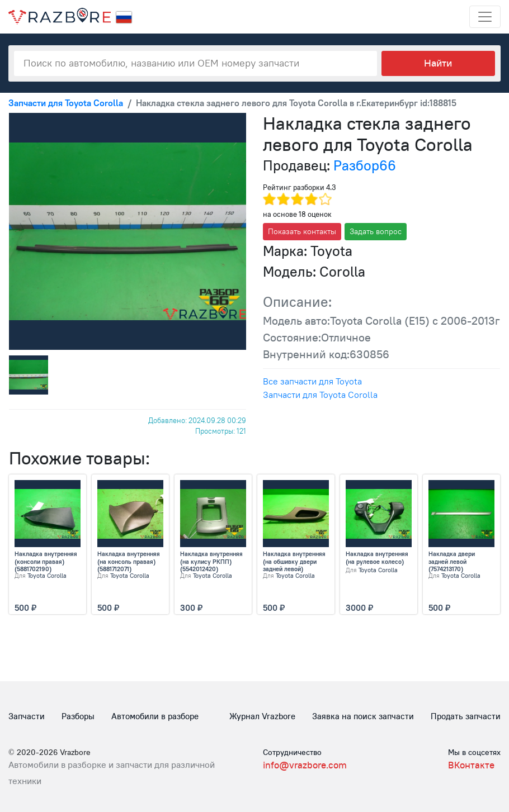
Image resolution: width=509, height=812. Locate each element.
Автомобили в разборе (155, 716)
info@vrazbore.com (305, 765)
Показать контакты (302, 231)
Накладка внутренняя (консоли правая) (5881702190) (46, 561)
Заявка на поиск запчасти (363, 716)
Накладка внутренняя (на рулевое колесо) (377, 558)
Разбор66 (365, 165)
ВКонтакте (471, 765)
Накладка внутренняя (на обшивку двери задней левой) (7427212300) (294, 562)
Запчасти (27, 716)
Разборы (78, 716)
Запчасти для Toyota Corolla (320, 395)
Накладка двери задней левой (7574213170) (452, 561)
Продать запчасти (466, 716)
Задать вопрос (376, 231)
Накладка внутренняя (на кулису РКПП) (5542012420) (211, 561)
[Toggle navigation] (485, 17)
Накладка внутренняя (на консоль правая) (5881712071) (129, 561)
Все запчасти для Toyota (312, 381)
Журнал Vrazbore (262, 716)
